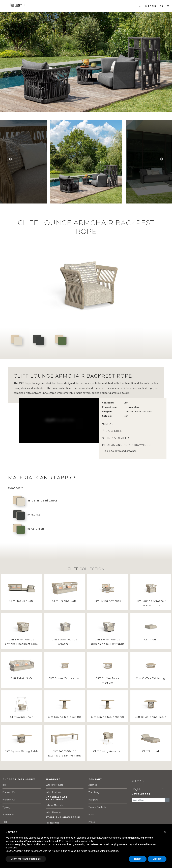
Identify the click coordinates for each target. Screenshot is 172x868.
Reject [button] (138, 859)
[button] (165, 832)
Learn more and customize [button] (26, 859)
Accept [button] (157, 859)
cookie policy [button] (88, 841)
